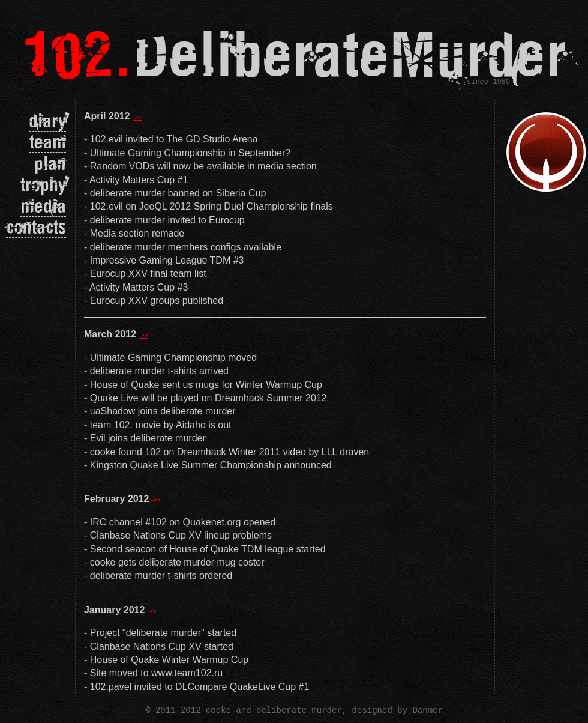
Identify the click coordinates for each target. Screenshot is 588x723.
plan (50, 163)
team (48, 141)
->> (137, 117)
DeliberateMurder (294, 53)
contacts (36, 227)
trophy (43, 184)
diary (47, 120)
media (43, 206)
